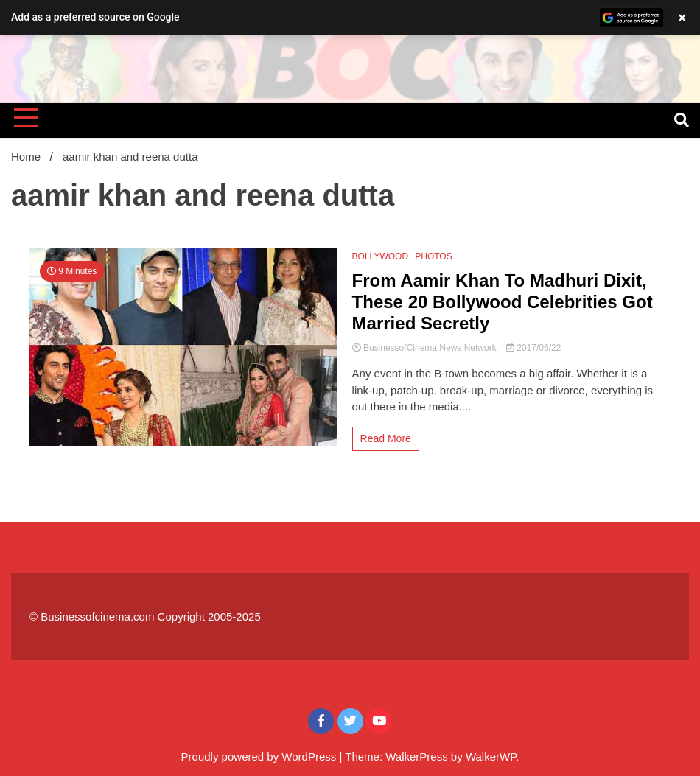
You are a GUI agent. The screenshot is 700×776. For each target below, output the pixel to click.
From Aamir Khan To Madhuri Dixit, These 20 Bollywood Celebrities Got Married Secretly (503, 302)
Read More (386, 438)
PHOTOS (433, 256)
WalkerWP (491, 756)
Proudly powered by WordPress (260, 756)
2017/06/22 (533, 348)
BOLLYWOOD (380, 256)
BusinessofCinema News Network (426, 348)
